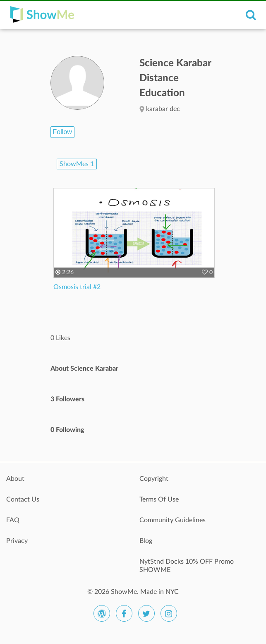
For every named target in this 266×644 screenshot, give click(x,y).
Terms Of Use (159, 499)
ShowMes (77, 164)
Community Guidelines (173, 520)
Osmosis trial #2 (77, 287)
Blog (146, 541)
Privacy (17, 541)
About (15, 479)
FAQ (13, 520)
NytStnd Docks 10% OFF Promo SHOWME (187, 566)
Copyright (154, 479)
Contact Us (23, 499)
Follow (62, 132)
